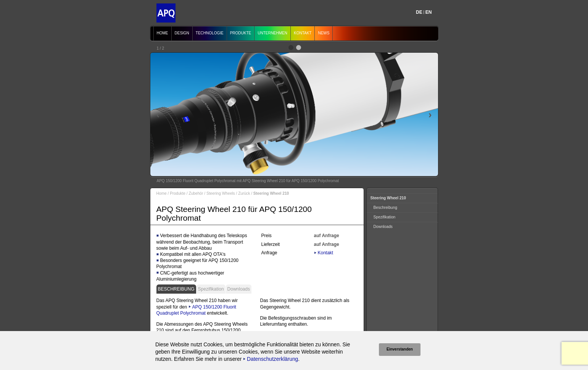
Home (163, 33)
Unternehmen (272, 33)
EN (429, 12)
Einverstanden (400, 349)
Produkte (241, 33)
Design (182, 33)
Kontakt (303, 33)
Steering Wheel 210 (388, 198)
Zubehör (196, 193)
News (324, 33)
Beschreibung (176, 289)
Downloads (239, 289)
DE (419, 12)
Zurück (244, 193)
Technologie (210, 33)
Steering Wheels (221, 193)
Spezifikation (211, 289)
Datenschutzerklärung (272, 359)
